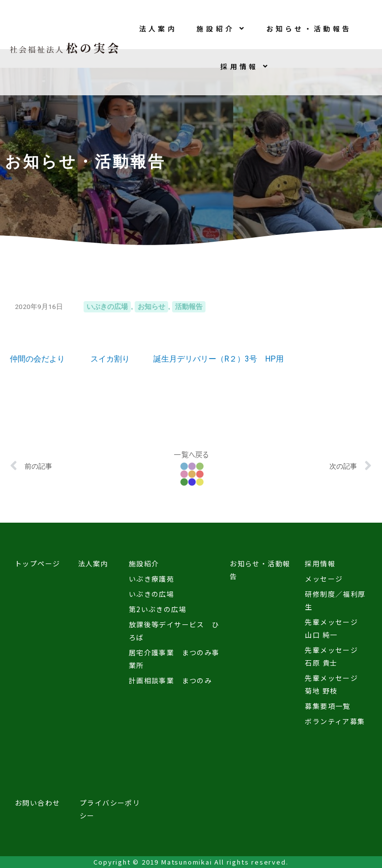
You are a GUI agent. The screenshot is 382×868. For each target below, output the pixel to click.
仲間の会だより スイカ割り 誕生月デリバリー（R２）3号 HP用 (147, 359)
